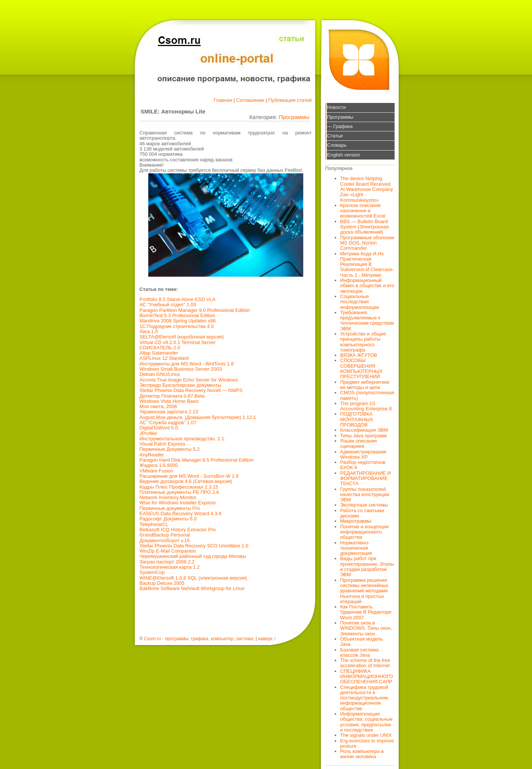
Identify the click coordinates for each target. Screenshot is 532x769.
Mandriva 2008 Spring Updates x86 (178, 321)
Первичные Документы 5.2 (170, 449)
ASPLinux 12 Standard (164, 358)
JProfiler (149, 433)
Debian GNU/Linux (160, 374)
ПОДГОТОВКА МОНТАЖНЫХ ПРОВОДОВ (357, 419)
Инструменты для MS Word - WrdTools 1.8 (187, 364)
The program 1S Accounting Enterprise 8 (366, 406)
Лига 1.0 (149, 332)
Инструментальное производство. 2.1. (183, 439)
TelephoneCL (154, 524)
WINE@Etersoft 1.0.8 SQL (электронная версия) (194, 578)
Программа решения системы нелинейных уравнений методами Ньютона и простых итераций (364, 591)
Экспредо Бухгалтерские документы (180, 385)
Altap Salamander (159, 353)
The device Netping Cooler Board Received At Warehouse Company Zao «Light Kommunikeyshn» (367, 189)
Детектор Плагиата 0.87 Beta (172, 396)
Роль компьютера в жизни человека (362, 754)
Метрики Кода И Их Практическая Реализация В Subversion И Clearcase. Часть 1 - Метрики (367, 264)
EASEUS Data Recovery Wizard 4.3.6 (181, 513)
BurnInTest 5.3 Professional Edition (177, 315)
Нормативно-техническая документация (356, 548)
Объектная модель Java (362, 642)
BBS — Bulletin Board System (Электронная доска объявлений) (365, 227)
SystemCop (152, 572)
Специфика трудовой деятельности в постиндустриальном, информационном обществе (365, 698)
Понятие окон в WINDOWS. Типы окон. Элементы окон (366, 628)
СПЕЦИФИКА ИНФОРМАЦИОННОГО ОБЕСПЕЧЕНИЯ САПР (367, 677)
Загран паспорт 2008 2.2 (167, 562)
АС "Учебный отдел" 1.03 (168, 305)
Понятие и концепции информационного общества (365, 532)
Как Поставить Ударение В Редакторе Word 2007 (366, 612)
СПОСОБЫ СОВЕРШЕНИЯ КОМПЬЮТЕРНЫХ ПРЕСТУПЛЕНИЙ (362, 368)
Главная (223, 100)
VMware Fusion (156, 471)
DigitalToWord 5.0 (159, 428)
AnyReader (152, 455)
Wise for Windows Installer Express (178, 503)
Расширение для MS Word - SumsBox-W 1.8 (189, 476)
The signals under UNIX (366, 735)
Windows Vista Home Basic (169, 401)
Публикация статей (290, 100)
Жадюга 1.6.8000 (159, 465)
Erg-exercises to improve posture (367, 743)
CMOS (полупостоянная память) (367, 395)
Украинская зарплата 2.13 (169, 412)
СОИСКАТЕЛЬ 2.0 (160, 348)
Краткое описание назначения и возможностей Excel (363, 211)
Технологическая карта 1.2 (170, 567)
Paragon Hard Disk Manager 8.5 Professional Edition (197, 460)
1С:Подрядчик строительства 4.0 (177, 326)
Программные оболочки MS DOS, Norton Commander (367, 243)
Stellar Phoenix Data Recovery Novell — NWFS (191, 390)
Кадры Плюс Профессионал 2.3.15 (179, 487)
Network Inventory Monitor (168, 497)
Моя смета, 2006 (158, 406)
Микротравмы (356, 521)
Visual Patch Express (163, 444)
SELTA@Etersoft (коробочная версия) (182, 337)
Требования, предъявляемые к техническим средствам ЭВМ (367, 320)
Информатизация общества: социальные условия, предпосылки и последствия (367, 722)
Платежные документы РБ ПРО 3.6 (179, 492)
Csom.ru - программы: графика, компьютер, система (199, 639)
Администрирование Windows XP (364, 454)
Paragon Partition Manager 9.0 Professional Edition (195, 310)
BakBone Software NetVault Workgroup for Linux (192, 588)
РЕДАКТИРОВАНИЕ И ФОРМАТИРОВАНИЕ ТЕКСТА (366, 478)
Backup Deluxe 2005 (162, 583)
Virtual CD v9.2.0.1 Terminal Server (178, 342)
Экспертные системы (364, 505)
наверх (265, 639)
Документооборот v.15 (165, 540)
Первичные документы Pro (170, 508)
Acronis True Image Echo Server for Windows (189, 380)
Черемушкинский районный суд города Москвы (193, 556)
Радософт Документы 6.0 (168, 519)
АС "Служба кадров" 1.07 (168, 423)
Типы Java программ (364, 436)
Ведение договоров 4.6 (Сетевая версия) (186, 481)
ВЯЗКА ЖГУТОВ (359, 355)
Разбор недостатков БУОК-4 (363, 465)
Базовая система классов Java (360, 652)
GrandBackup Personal (165, 535)
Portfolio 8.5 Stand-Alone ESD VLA (178, 299)
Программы (294, 117)
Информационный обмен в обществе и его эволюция (367, 286)
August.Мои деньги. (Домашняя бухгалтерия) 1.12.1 (198, 417)
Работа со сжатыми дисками (362, 513)
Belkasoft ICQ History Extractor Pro (178, 530)
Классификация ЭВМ (364, 430)
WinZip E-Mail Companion (168, 551)
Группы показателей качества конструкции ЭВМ (365, 495)
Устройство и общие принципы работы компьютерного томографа (363, 342)
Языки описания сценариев (359, 443)
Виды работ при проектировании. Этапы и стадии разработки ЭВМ (367, 566)
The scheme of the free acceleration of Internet (365, 663)
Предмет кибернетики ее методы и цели (365, 385)
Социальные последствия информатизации (360, 302)
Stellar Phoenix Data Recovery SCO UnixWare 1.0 (194, 546)
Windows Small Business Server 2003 (181, 369)
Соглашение (250, 100)
